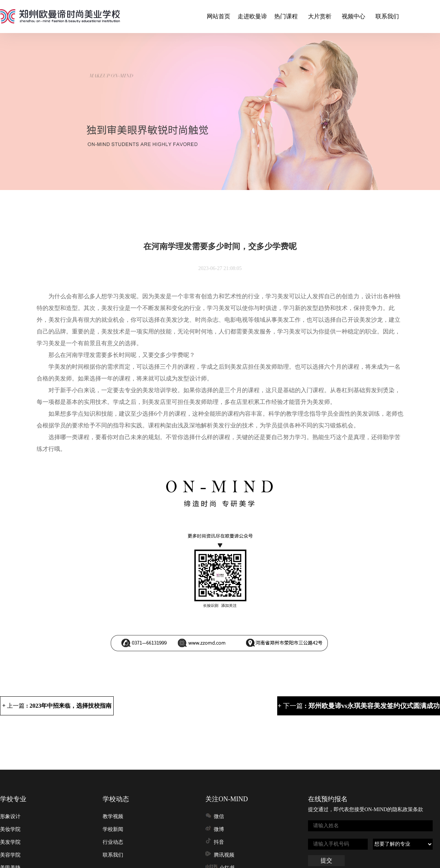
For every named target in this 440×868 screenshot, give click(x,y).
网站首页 (219, 16)
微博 (219, 829)
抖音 (219, 842)
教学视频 (113, 816)
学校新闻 (113, 829)
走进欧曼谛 (252, 16)
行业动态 (113, 842)
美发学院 (10, 842)
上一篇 (59, 706)
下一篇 (361, 706)
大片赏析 (320, 16)
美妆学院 (10, 829)
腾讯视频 (224, 855)
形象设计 (10, 816)
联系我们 (387, 16)
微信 (219, 816)
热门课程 (286, 16)
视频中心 (353, 16)
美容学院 (10, 855)
